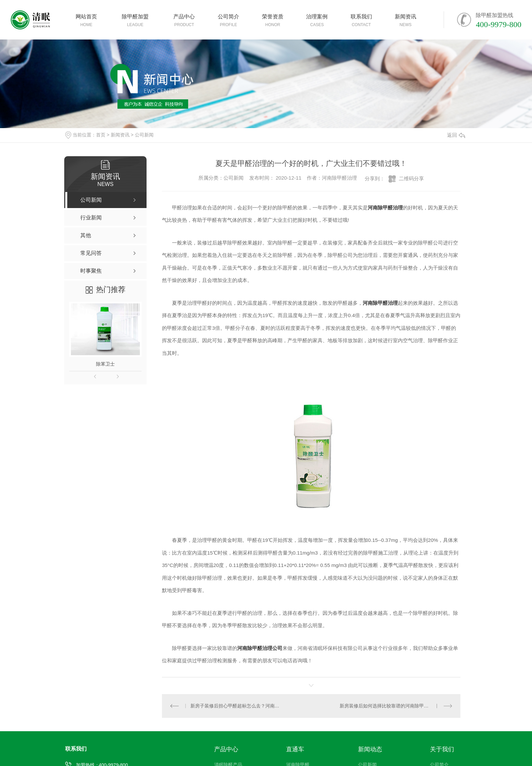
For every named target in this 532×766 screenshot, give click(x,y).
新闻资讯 (120, 135)
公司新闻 (144, 135)
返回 (456, 135)
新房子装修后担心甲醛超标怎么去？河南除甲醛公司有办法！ (237, 705)
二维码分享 (411, 178)
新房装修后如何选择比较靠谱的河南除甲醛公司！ (391, 705)
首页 (101, 135)
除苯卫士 (105, 364)
